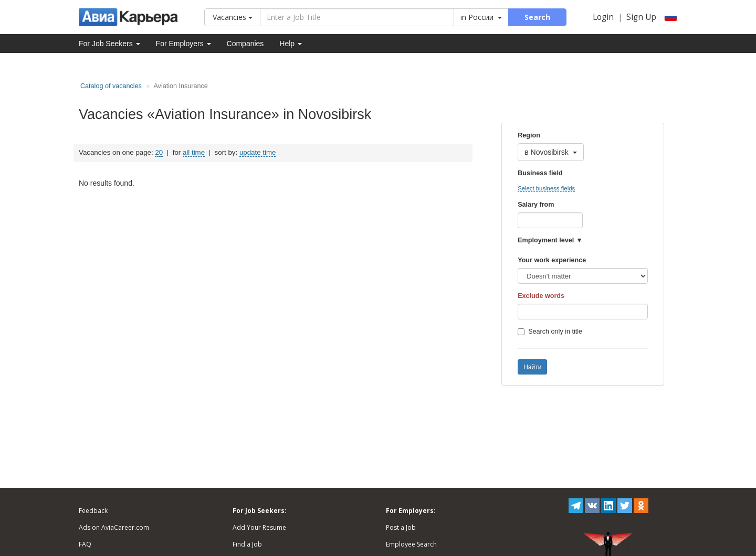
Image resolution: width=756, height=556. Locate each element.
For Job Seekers (109, 44)
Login (603, 17)
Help (291, 44)
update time (258, 152)
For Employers (183, 44)
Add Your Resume (259, 527)
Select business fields (546, 188)
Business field (540, 173)
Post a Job (401, 527)
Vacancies (233, 17)
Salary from (536, 205)
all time (194, 152)
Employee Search (411, 544)
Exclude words (541, 296)
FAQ (85, 544)
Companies (245, 44)
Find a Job (247, 544)
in (481, 17)
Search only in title (550, 332)
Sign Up (641, 17)
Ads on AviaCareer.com (114, 527)
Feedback (93, 511)
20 (159, 152)
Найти (532, 367)
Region (529, 135)
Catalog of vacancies (111, 86)
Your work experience (552, 260)
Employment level (546, 240)
